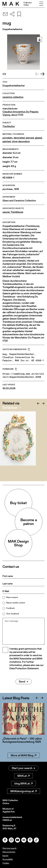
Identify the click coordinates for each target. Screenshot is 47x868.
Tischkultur (9, 126)
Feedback (10, 608)
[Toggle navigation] (41, 4)
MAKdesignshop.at (24, 791)
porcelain (8, 138)
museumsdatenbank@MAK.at (12, 819)
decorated (19, 138)
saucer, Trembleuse (13, 212)
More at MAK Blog (23, 755)
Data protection (9, 852)
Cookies (6, 863)
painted (7, 141)
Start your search (23, 768)
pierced (30, 138)
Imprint (5, 856)
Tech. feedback (13, 614)
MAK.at (23, 776)
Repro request (12, 597)
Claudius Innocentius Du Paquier (20, 112)
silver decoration (21, 141)
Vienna (6, 115)
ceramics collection (13, 97)
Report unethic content (16, 603)
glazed (38, 138)
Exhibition (10, 408)
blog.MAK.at (23, 783)
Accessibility (8, 859)
